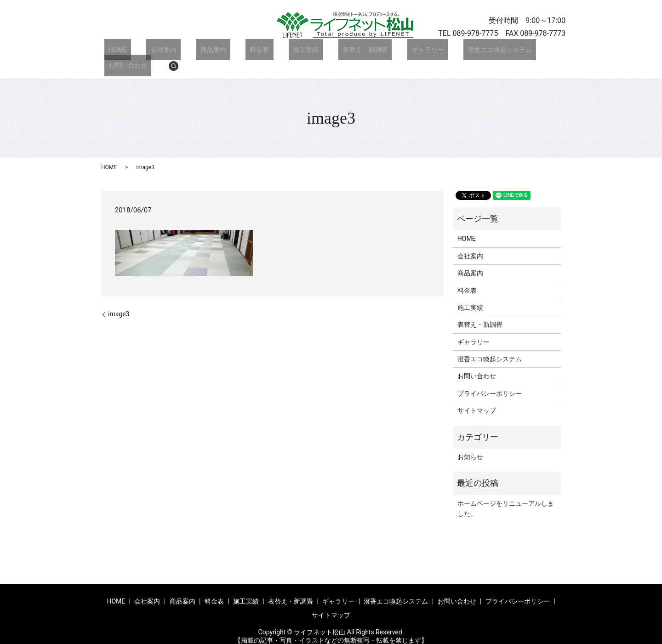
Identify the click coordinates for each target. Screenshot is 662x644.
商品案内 (195, 52)
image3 (119, 300)
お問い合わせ (506, 52)
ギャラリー (376, 52)
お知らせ (470, 443)
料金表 (233, 52)
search (548, 52)
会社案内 (154, 52)
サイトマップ (477, 397)
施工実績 (271, 52)
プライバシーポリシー (490, 380)
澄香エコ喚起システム (439, 52)
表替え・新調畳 (322, 52)
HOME (116, 52)
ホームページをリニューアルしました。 (506, 495)
